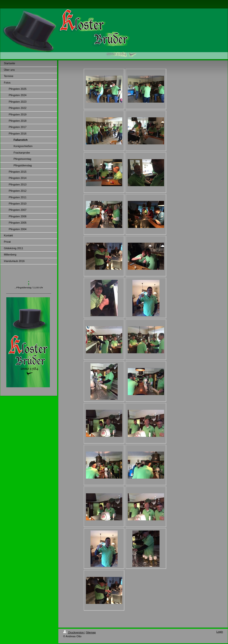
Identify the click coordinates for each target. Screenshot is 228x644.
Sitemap (91, 632)
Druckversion (74, 632)
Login (220, 632)
